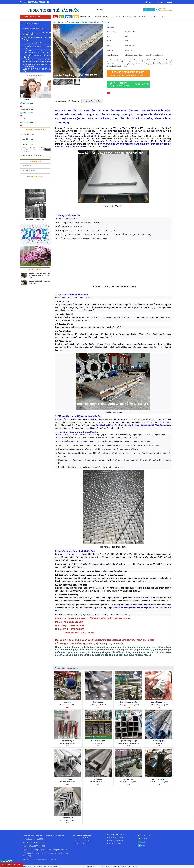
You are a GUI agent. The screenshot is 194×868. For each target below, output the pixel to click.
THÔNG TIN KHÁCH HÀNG (115, 835)
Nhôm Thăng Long (28, 134)
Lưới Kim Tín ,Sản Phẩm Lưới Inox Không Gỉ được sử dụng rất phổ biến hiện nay (33, 150)
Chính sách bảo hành (84, 838)
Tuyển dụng (159, 2)
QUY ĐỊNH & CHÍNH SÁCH (83, 835)
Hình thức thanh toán (116, 841)
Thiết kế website (52, 867)
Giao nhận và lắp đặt (116, 837)
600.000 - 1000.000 (29, 171)
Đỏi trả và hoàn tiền (116, 844)
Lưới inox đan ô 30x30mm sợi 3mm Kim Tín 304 (134, 17)
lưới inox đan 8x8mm (157, 17)
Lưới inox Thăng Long (29, 144)
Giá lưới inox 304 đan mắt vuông (107, 17)
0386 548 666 (142, 84)
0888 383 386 (29, 2)
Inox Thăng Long (28, 139)
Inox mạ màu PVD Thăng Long (32, 156)
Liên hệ (170, 2)
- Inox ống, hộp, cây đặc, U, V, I (33, 43)
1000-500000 (27, 166)
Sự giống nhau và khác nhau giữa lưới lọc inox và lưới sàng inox (39, 275)
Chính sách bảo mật (83, 844)
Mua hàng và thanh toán (85, 841)
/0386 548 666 (40, 2)
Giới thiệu (148, 2)
